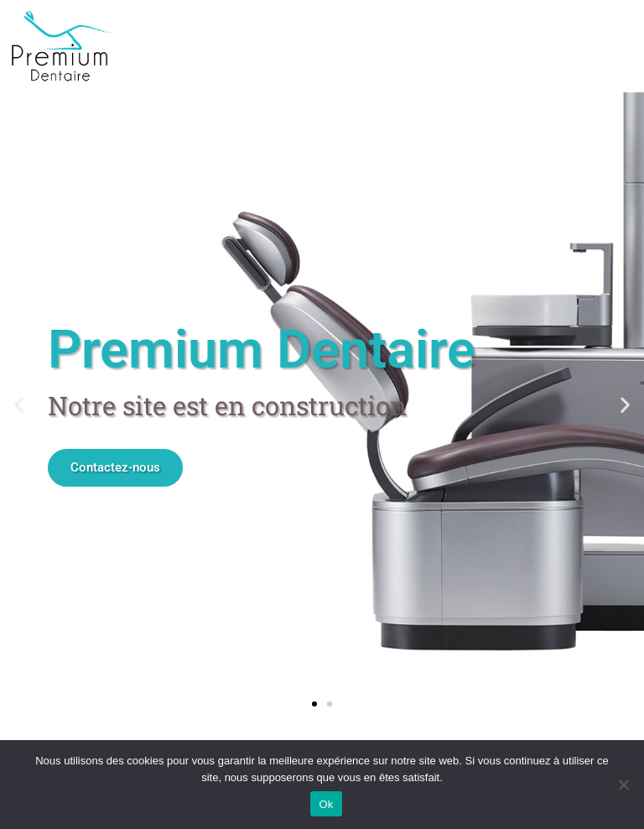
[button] (19, 405)
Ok (326, 804)
